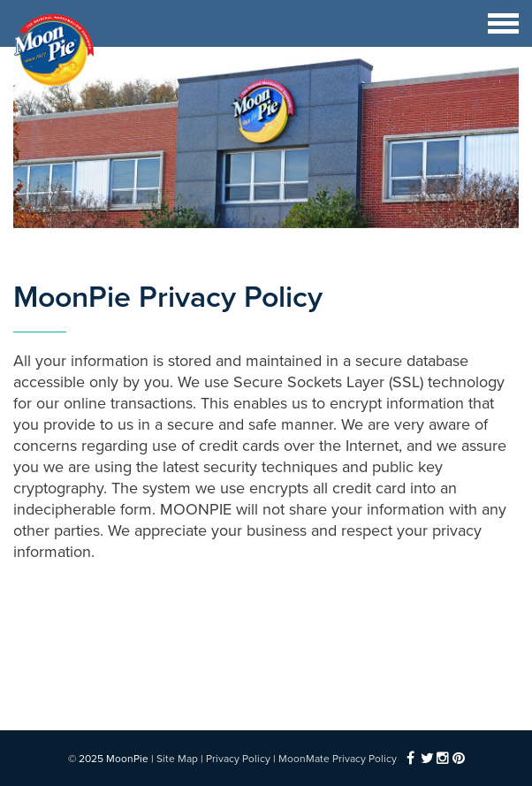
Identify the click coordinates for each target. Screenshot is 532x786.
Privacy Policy (238, 759)
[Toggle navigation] (503, 23)
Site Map (177, 759)
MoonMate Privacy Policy (338, 759)
